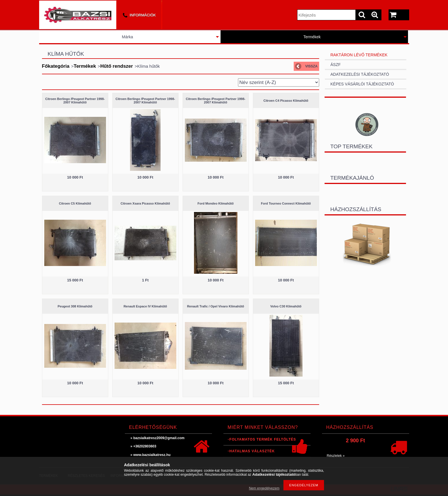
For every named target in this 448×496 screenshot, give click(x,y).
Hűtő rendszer (117, 66)
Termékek (312, 37)
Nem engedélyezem (264, 488)
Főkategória (56, 66)
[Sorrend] (279, 82)
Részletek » (336, 456)
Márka (128, 37)
